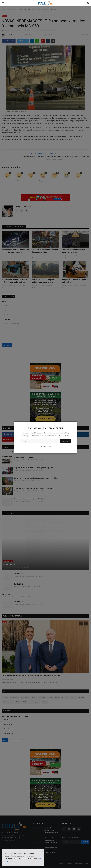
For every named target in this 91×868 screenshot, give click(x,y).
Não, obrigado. (46, 446)
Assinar (66, 441)
